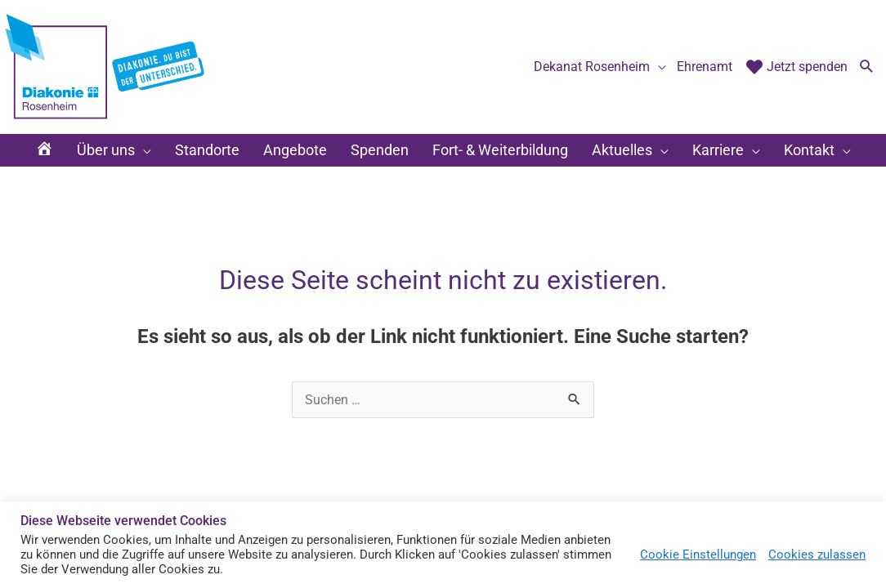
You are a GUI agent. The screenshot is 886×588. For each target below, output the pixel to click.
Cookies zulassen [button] (817, 555)
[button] (867, 68)
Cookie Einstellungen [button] (698, 555)
